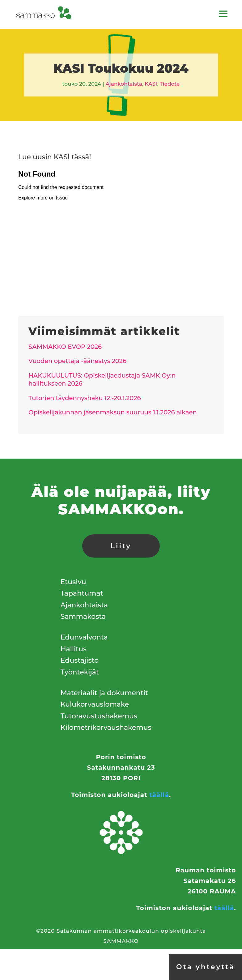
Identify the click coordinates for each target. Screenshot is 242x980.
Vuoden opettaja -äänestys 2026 (77, 361)
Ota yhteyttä (205, 967)
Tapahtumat (82, 593)
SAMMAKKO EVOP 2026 (65, 347)
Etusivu (73, 582)
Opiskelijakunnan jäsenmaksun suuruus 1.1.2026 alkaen (113, 412)
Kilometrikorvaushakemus (106, 728)
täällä (159, 795)
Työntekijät (80, 672)
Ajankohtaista (124, 84)
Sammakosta (83, 616)
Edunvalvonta (84, 637)
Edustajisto (80, 660)
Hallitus (74, 649)
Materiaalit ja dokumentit (104, 693)
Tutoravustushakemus (99, 716)
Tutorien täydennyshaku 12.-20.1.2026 (85, 398)
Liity (121, 546)
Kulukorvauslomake (95, 704)
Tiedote (170, 84)
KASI (151, 84)
